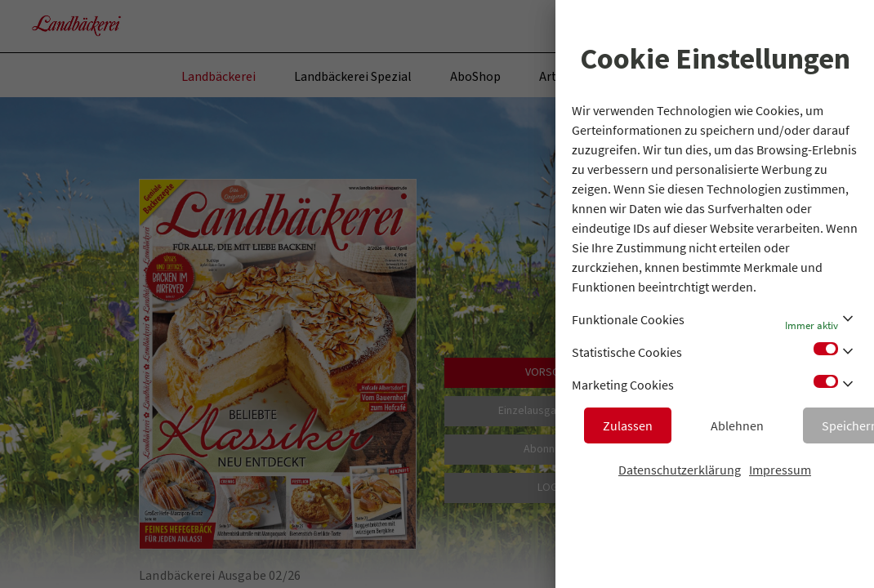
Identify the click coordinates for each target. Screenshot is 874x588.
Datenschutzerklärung (680, 470)
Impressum (780, 470)
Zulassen (628, 425)
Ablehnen (737, 425)
